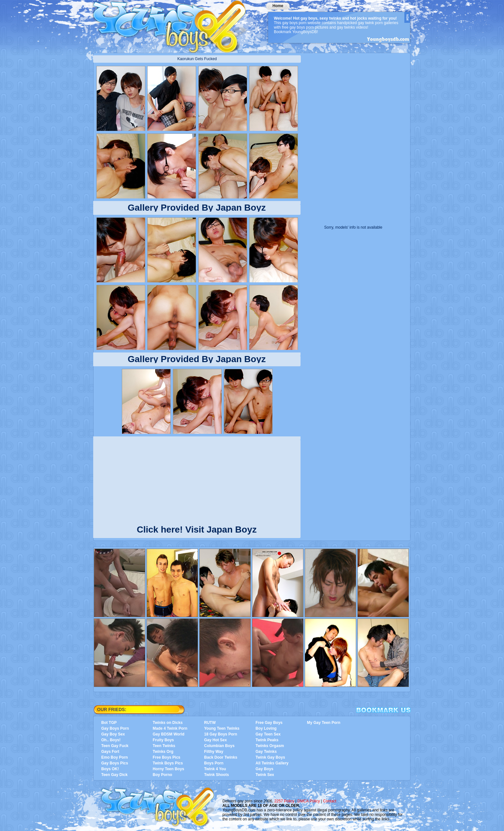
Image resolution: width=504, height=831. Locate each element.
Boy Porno (162, 775)
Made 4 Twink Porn (170, 728)
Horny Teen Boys (168, 769)
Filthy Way (214, 752)
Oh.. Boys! (111, 740)
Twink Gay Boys (270, 757)
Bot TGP (109, 723)
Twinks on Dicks (168, 723)
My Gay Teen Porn (324, 723)
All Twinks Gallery (272, 763)
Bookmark (383, 710)
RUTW (210, 723)
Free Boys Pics (166, 757)
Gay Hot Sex (216, 740)
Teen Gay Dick (114, 775)
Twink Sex (265, 775)
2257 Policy (284, 801)
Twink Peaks (267, 740)
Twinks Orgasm (270, 746)
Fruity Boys (163, 740)
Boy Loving (266, 728)
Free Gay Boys (269, 723)
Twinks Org (163, 752)
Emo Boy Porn (115, 757)
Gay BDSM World (168, 734)
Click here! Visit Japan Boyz (197, 528)
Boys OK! (110, 769)
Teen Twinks (164, 746)
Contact (330, 801)
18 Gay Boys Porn (221, 734)
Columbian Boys (219, 746)
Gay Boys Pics (115, 763)
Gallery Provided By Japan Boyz (197, 208)
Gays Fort (110, 752)
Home (278, 6)
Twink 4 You (215, 769)
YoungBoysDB (174, 24)
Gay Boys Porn (115, 728)
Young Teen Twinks (222, 728)
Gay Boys (264, 769)
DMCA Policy (309, 801)
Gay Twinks (266, 752)
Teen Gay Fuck (115, 746)
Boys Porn (214, 763)
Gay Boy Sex (113, 734)
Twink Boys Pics (168, 763)
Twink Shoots (216, 775)
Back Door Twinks (221, 757)
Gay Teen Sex (268, 734)
